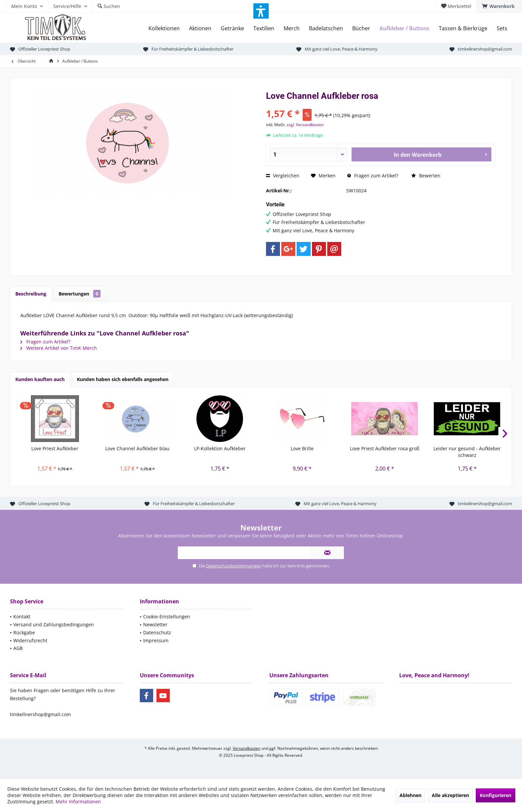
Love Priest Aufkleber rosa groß (385, 448)
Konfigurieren (496, 795)
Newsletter (155, 624)
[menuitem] (499, 6)
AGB (18, 648)
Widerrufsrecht (30, 640)
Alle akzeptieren (450, 795)
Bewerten (426, 176)
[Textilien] (264, 28)
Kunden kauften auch (40, 379)
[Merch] (292, 28)
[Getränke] (232, 28)
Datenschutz (157, 632)
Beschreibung (31, 294)
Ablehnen (410, 795)
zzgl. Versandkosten (305, 125)
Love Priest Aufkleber (55, 448)
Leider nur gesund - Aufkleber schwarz (467, 452)
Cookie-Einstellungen (167, 616)
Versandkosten (247, 748)
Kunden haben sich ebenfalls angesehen (123, 379)
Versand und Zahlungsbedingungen (54, 624)
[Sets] (502, 28)
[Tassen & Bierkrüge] (463, 28)
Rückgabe (24, 632)
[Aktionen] (200, 28)
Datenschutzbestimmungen (234, 566)
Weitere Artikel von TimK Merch (59, 348)
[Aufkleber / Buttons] (404, 28)
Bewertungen (80, 294)
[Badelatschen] (326, 28)
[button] (261, 11)
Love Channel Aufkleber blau (137, 448)
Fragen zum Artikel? (373, 176)
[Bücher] (361, 28)
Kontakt (22, 616)
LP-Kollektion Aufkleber (220, 448)
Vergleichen (283, 176)
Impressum (156, 640)
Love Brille (302, 448)
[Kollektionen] (164, 28)
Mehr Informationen (78, 802)
